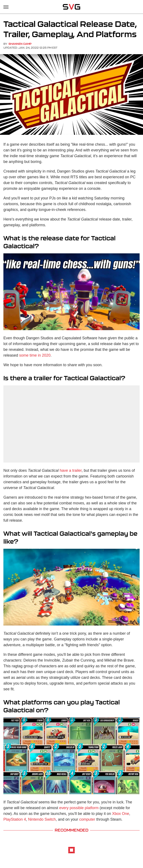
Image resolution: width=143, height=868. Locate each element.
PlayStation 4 (15, 819)
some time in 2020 (35, 355)
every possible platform (79, 808)
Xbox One (121, 814)
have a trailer (71, 470)
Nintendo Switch (42, 819)
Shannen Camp (20, 44)
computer (87, 819)
